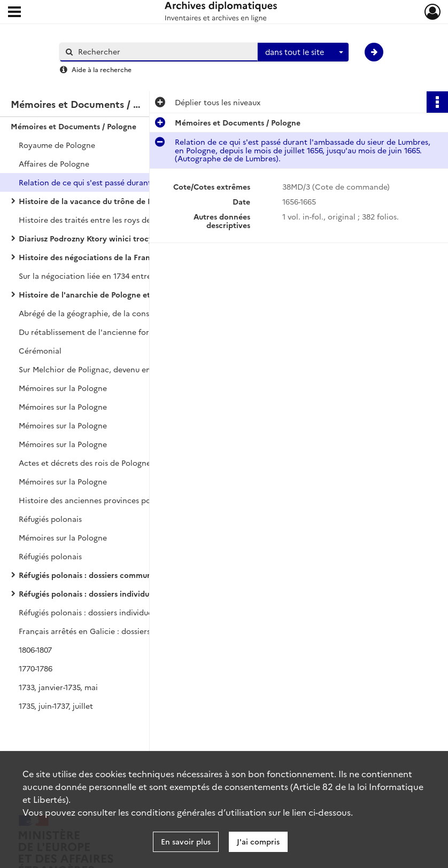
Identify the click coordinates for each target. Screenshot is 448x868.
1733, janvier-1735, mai (58, 687)
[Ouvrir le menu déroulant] (14, 13)
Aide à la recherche (102, 69)
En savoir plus (186, 841)
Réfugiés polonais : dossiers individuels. (90, 593)
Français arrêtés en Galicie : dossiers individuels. (106, 631)
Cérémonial (40, 350)
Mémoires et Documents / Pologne (74, 126)
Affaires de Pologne (54, 163)
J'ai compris (258, 841)
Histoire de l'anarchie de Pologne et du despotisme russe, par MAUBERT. (126, 294)
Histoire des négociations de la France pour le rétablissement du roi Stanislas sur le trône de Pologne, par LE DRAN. (126, 257)
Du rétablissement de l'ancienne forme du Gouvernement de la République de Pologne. (126, 332)
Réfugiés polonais (50, 519)
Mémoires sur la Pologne (63, 388)
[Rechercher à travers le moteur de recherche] (164, 52)
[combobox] (303, 52)
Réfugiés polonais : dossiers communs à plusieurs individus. (125, 575)
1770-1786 (36, 668)
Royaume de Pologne (57, 145)
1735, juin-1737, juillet (56, 706)
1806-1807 (35, 650)
